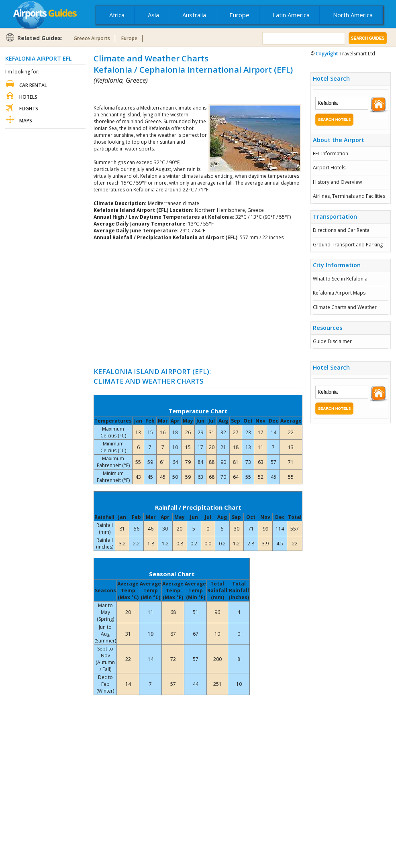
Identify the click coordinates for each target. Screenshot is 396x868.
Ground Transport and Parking (348, 245)
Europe (239, 15)
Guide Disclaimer (332, 341)
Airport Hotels (329, 168)
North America (353, 15)
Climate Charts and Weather (345, 307)
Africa (117, 15)
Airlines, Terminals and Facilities (349, 196)
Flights (29, 109)
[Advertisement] (188, 95)
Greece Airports (92, 38)
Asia (153, 15)
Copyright (327, 54)
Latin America (291, 15)
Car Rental (33, 85)
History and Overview (337, 182)
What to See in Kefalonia (340, 279)
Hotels (28, 97)
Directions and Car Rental (342, 230)
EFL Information (331, 153)
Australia (194, 15)
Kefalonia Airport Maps (339, 293)
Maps (26, 121)
